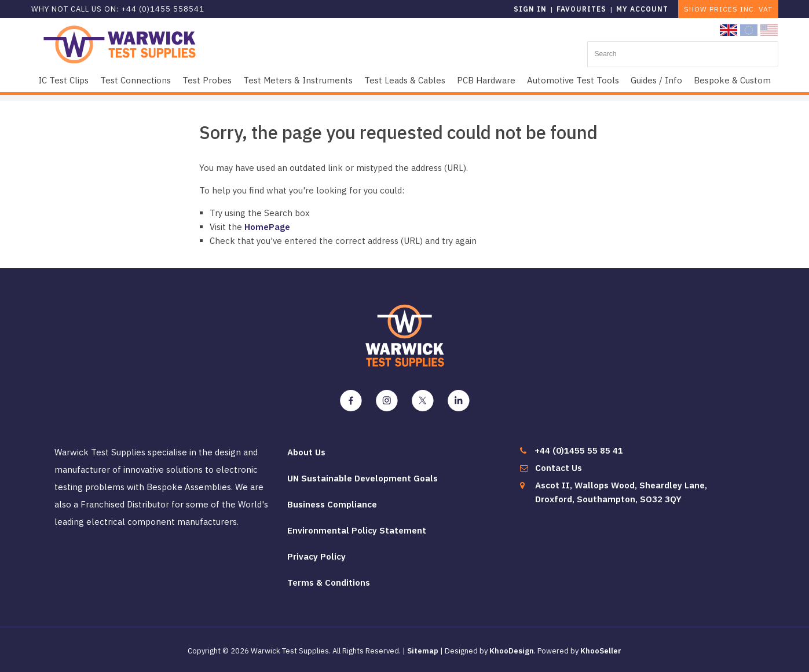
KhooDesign (512, 651)
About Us (306, 452)
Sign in (530, 9)
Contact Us (559, 468)
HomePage (267, 227)
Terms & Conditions (329, 582)
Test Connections (136, 80)
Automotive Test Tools (573, 80)
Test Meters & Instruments (298, 80)
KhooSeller (601, 651)
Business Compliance (332, 504)
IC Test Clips (63, 80)
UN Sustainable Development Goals (363, 478)
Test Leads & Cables (405, 80)
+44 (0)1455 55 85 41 (579, 450)
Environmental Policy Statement (357, 530)
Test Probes (207, 80)
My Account (642, 9)
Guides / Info (656, 80)
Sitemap (423, 651)
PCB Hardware (486, 80)
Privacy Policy (316, 556)
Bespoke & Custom (732, 80)
